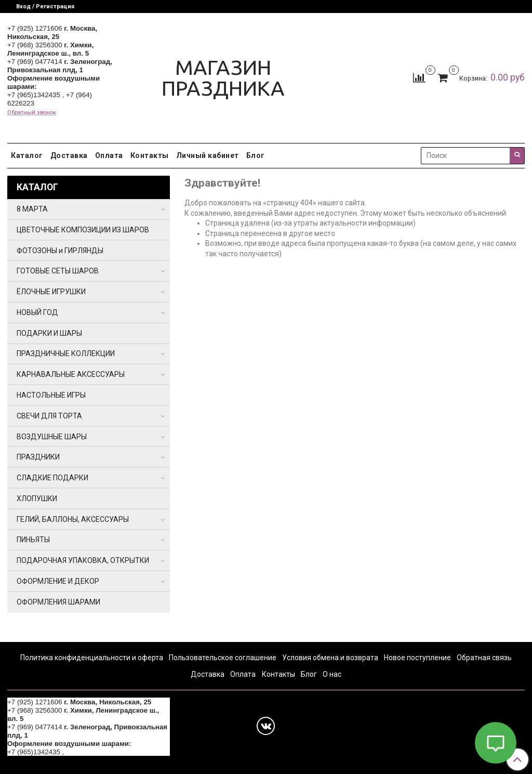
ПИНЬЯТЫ (33, 540)
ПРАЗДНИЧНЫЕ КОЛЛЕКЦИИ (66, 353)
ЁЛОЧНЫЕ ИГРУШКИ (51, 292)
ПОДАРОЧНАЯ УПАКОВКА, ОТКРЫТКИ (83, 560)
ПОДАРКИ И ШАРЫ (49, 333)
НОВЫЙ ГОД (37, 312)
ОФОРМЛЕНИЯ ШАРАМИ (58, 602)
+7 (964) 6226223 (94, 752)
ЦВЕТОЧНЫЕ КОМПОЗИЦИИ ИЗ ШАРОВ (83, 230)
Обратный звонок (32, 113)
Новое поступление (417, 658)
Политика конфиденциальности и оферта (92, 658)
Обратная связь (484, 658)
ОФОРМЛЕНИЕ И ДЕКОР (58, 581)
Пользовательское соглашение (223, 658)
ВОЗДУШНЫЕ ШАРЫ (52, 437)
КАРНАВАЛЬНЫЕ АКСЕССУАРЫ (71, 374)
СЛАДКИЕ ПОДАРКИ (52, 478)
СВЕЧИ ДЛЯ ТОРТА (49, 416)
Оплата (109, 155)
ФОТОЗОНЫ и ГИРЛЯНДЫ (60, 251)
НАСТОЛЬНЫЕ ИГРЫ (51, 395)
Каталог (27, 155)
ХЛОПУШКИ (37, 498)
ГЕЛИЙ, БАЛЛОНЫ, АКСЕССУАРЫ (73, 519)
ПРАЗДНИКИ (38, 457)
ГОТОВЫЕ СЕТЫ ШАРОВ (58, 271)
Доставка (69, 155)
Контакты (150, 155)
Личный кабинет (208, 155)
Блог (256, 155)
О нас (332, 674)
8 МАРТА (32, 209)
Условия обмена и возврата (330, 658)
